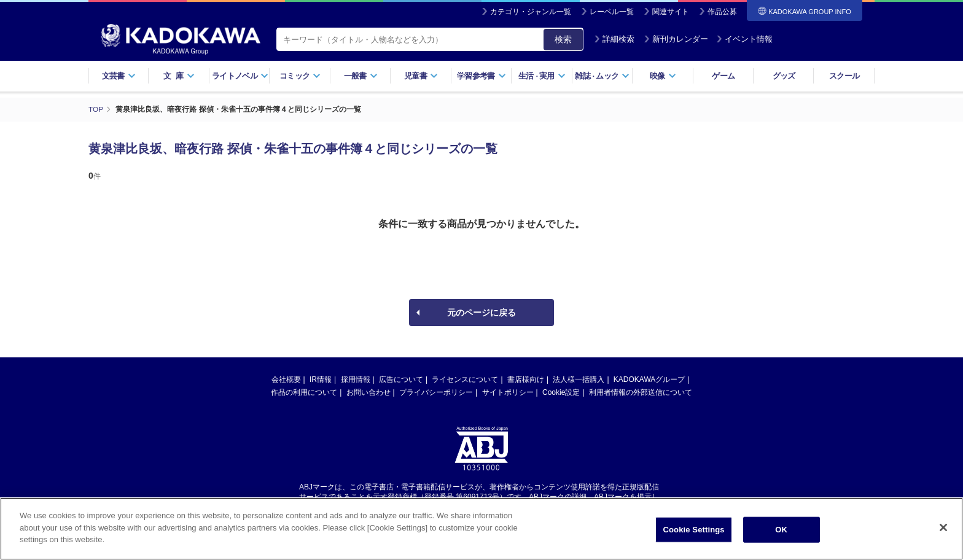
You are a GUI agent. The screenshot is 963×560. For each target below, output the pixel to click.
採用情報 (356, 379)
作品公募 (722, 12)
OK (781, 530)
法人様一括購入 (579, 379)
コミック (300, 76)
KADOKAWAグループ (649, 379)
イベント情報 (744, 39)
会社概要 (286, 379)
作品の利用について (304, 392)
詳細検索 (614, 39)
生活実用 (542, 76)
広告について (401, 379)
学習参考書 (481, 76)
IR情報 (321, 379)
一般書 (361, 76)
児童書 (421, 76)
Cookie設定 (561, 392)
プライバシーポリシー (436, 392)
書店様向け (526, 379)
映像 (663, 76)
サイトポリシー (508, 392)
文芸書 (119, 76)
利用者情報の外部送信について (641, 392)
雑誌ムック (602, 76)
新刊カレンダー (676, 39)
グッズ (784, 76)
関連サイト (671, 12)
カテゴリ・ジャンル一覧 (531, 12)
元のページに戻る (481, 312)
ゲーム (723, 76)
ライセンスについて (465, 379)
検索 (563, 39)
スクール (844, 76)
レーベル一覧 (612, 12)
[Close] (943, 527)
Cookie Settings (694, 530)
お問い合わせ (368, 392)
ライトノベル (240, 76)
